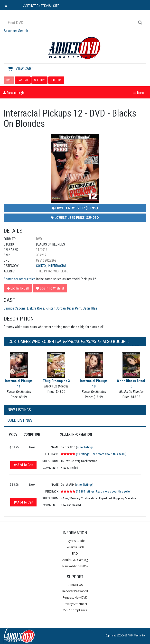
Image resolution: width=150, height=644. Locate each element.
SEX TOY (39, 80)
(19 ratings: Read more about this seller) (101, 454)
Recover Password (75, 591)
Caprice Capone (15, 308)
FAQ (75, 553)
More (136, 347)
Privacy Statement (75, 604)
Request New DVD (75, 597)
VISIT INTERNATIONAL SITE (41, 6)
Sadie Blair (90, 308)
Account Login (14, 92)
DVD (9, 80)
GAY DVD (23, 80)
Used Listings (20, 420)
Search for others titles (20, 279)
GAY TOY (56, 80)
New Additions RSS (75, 566)
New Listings (19, 410)
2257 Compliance (75, 610)
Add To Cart (23, 465)
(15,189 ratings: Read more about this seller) (104, 491)
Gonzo (41, 266)
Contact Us (75, 585)
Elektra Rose (36, 308)
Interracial (57, 266)
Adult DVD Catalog (75, 560)
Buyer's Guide (75, 541)
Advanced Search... (17, 31)
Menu (140, 92)
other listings (85, 447)
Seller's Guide (75, 547)
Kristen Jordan (56, 308)
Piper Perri (74, 308)
